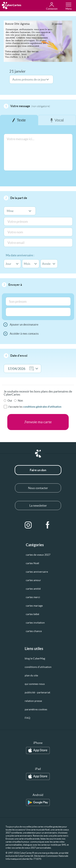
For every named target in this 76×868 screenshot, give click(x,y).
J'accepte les (35, 407)
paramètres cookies (36, 709)
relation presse (33, 701)
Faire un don (38, 470)
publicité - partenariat (37, 692)
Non (20, 401)
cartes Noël (32, 563)
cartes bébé (32, 614)
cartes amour (33, 580)
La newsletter (38, 505)
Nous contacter (38, 488)
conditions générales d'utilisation (42, 407)
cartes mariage (34, 606)
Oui (10, 401)
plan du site (31, 675)
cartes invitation (35, 623)
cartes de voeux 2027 (38, 555)
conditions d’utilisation (38, 667)
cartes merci (33, 597)
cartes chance (34, 631)
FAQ (27, 718)
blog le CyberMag (35, 658)
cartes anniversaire (37, 572)
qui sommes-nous (35, 684)
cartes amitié (33, 589)
